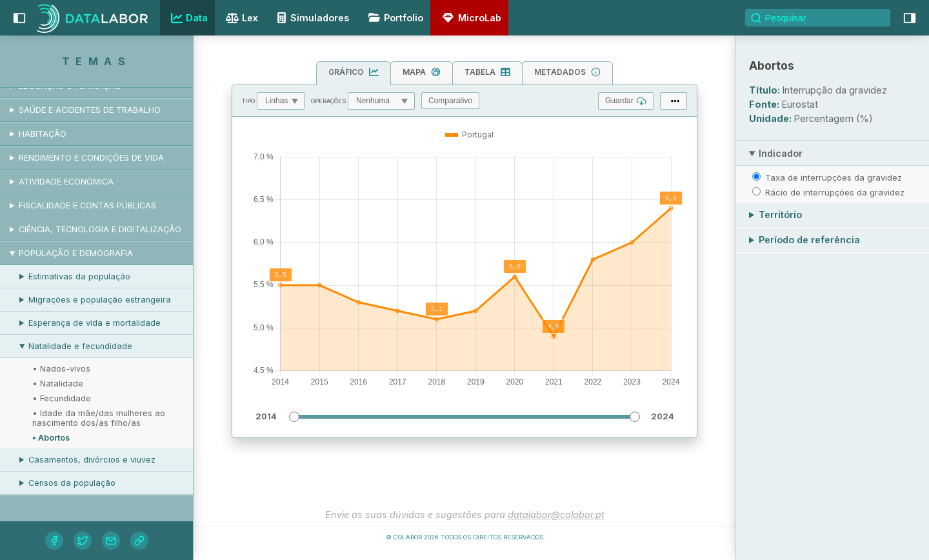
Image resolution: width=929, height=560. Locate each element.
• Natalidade (58, 384)
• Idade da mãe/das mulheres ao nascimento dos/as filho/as (99, 418)
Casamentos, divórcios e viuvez (92, 460)
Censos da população (72, 483)
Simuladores (311, 18)
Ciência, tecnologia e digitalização (100, 229)
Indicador (781, 153)
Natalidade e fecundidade (80, 346)
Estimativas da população (79, 276)
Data (188, 18)
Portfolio (394, 18)
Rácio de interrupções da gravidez (835, 192)
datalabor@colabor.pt (556, 515)
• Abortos (51, 438)
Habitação (43, 134)
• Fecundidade (62, 398)
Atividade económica (66, 182)
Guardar (626, 101)
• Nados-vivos (61, 369)
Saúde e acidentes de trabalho (90, 110)
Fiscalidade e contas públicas (87, 205)
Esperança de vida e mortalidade (95, 323)
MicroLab (470, 18)
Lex (240, 19)
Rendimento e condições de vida (91, 158)
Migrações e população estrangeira (100, 300)
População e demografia (76, 253)
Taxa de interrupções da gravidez (834, 177)
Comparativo (450, 101)
